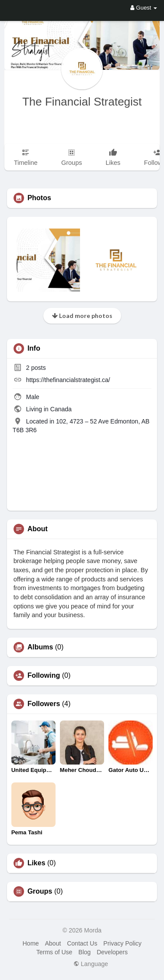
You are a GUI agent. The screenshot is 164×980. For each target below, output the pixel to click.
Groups (40, 891)
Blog (84, 952)
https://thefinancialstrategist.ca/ (68, 380)
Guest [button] (144, 8)
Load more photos (82, 316)
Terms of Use (54, 952)
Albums (40, 647)
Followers (44, 704)
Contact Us (82, 943)
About (53, 943)
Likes (37, 863)
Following (44, 676)
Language (91, 964)
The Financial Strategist (82, 102)
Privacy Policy (122, 943)
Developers (112, 952)
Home (30, 943)
